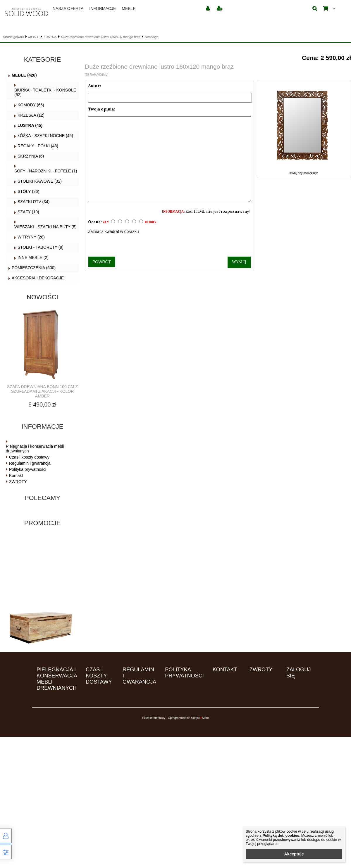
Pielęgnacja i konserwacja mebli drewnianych (35, 449)
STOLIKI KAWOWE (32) (40, 181)
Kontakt (16, 476)
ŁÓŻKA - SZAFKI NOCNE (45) (45, 136)
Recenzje (152, 37)
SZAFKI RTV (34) (33, 202)
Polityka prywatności (28, 469)
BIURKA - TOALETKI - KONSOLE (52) (45, 92)
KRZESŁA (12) (31, 115)
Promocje (43, 523)
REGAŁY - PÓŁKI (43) (38, 146)
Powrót (102, 262)
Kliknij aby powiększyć (304, 172)
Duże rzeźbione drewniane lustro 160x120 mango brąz (101, 37)
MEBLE (129, 8)
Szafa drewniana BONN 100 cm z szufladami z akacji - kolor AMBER (42, 391)
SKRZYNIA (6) (31, 156)
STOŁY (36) (28, 191)
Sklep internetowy (154, 718)
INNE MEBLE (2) (33, 257)
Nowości (42, 297)
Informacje (103, 8)
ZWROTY (18, 482)
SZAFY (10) (28, 212)
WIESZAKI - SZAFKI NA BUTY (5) (45, 227)
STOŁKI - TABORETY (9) (41, 247)
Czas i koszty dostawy (29, 457)
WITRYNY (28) (31, 237)
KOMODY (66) (31, 105)
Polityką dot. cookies (281, 836)
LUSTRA (50, 37)
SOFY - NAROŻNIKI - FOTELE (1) (46, 171)
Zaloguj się (299, 673)
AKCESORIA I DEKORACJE (38, 278)
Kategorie (43, 59)
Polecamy (42, 498)
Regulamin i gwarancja (30, 463)
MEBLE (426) (24, 75)
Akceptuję (294, 854)
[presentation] (169, 245)
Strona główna (13, 37)
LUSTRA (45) (30, 125)
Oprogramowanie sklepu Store (188, 718)
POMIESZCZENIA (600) (34, 268)
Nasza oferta (68, 8)
